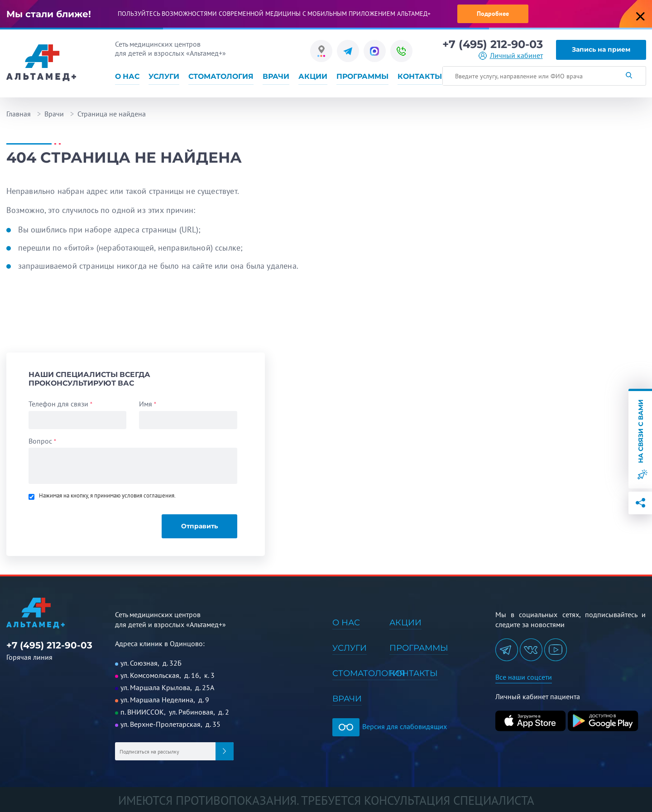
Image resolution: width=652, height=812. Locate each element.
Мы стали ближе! (49, 14)
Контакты (420, 76)
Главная (19, 114)
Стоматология (221, 76)
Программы (362, 76)
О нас (127, 76)
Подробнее (493, 14)
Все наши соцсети (524, 677)
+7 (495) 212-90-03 (493, 44)
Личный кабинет (516, 56)
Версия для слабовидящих (390, 726)
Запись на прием (601, 49)
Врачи (276, 76)
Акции (313, 76)
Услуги (164, 76)
